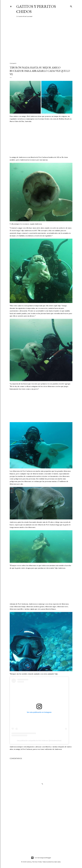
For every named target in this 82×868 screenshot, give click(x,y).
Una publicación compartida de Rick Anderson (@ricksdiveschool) (39, 741)
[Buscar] (71, 6)
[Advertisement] (41, 42)
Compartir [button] (13, 63)
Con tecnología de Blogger (41, 858)
